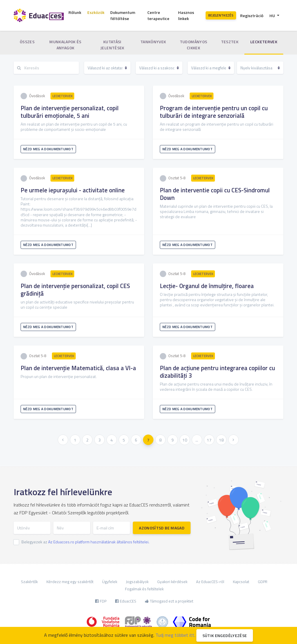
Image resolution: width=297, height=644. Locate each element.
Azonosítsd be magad (162, 528)
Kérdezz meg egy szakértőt (70, 582)
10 (185, 440)
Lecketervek (264, 42)
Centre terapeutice (158, 15)
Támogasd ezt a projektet (169, 601)
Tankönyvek (153, 42)
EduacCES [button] (126, 601)
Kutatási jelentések (112, 45)
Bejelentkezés (221, 15)
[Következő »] (233, 440)
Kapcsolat (241, 582)
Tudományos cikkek (194, 45)
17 (209, 440)
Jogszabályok (137, 582)
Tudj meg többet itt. (175, 635)
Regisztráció (252, 16)
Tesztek (230, 42)
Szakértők (29, 582)
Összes (27, 42)
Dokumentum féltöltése (123, 15)
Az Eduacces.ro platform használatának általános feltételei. (99, 542)
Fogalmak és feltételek (144, 589)
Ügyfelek (110, 582)
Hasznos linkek (186, 15)
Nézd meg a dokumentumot (48, 149)
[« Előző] (63, 440)
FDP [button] (101, 601)
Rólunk (75, 12)
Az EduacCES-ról (210, 582)
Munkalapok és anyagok (65, 45)
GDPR (263, 582)
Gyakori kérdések (172, 582)
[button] (274, 16)
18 (221, 440)
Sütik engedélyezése (225, 635)
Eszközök (96, 12)
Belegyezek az (85, 542)
